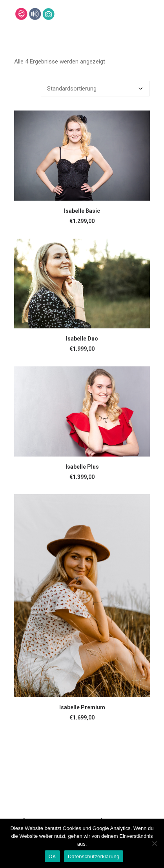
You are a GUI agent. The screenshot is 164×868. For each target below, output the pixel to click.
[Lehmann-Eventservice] (21, 14)
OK (52, 856)
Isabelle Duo (82, 339)
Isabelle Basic (82, 211)
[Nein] (154, 843)
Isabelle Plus (82, 467)
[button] (82, 156)
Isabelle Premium (82, 707)
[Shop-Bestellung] (95, 89)
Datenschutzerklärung (94, 856)
